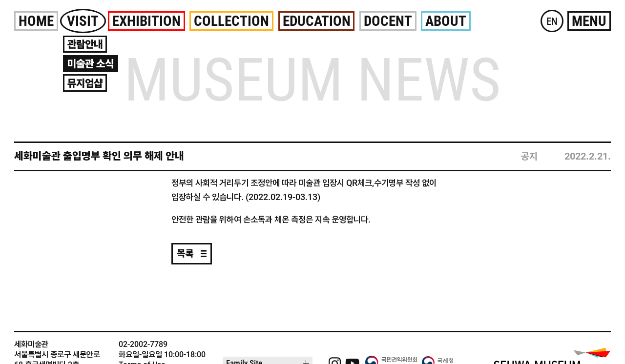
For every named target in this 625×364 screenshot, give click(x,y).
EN (552, 21)
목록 (186, 253)
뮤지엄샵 (85, 83)
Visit (83, 21)
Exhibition (146, 21)
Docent (388, 21)
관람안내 (85, 44)
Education (317, 21)
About (446, 21)
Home (36, 21)
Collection (231, 21)
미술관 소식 (91, 64)
